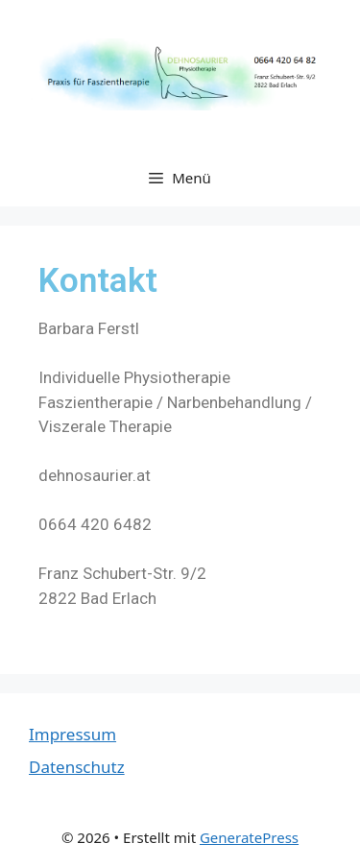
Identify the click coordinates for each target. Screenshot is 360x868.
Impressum (72, 734)
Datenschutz (77, 767)
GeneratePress (249, 837)
